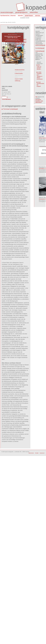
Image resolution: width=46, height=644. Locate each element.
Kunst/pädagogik (40, 48)
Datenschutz (31, 453)
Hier (37, 97)
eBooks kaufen (12, 22)
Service (38, 16)
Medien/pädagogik (40, 45)
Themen (5, 109)
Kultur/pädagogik (40, 51)
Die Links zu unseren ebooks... (39, 67)
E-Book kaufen (19, 73)
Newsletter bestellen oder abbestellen (39, 101)
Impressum (42, 453)
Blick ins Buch (19, 72)
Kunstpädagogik (13, 109)
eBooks (20, 16)
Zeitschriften (34, 12)
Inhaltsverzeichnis (20, 70)
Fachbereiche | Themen (8, 16)
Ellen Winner (18, 33)
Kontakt (37, 453)
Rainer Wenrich (19, 35)
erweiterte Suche (25, 18)
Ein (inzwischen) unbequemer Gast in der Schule (21, 42)
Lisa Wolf (41, 137)
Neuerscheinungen (7, 12)
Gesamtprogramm (21, 12)
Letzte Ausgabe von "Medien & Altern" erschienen (40, 76)
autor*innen (29, 16)
